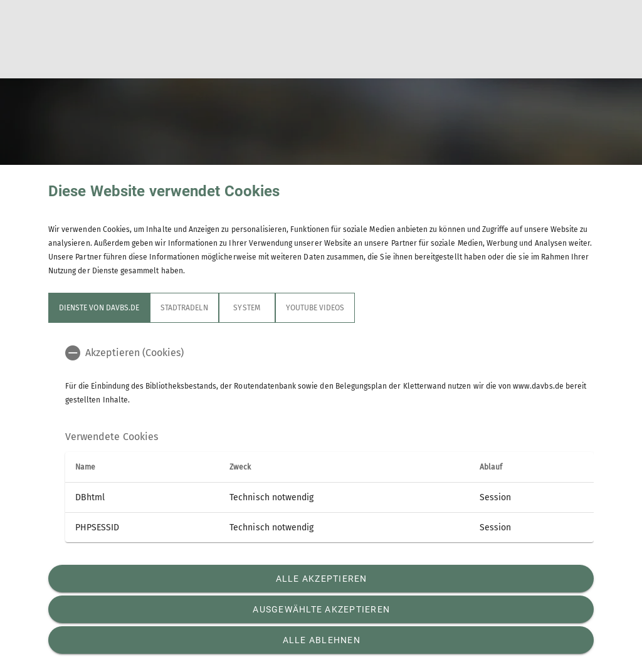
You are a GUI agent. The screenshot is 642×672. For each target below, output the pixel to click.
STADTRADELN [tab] (184, 308)
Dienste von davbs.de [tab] (99, 308)
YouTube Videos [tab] (315, 308)
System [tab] (246, 308)
